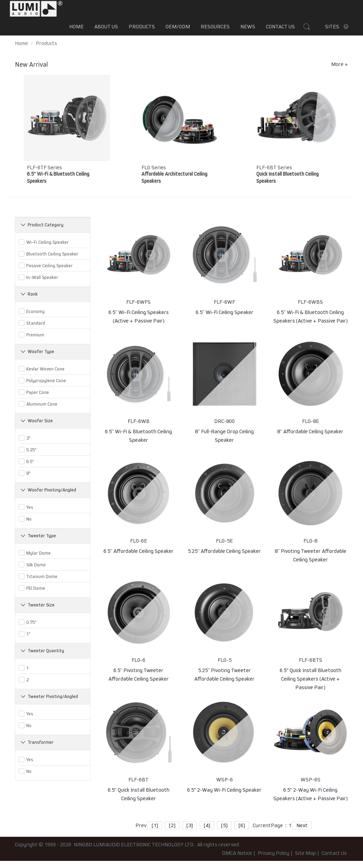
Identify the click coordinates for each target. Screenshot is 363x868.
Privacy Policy (273, 860)
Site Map (305, 860)
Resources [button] (215, 30)
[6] (242, 833)
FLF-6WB (139, 428)
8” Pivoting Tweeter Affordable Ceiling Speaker (311, 562)
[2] (172, 833)
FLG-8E (311, 428)
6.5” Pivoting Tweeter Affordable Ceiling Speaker (139, 681)
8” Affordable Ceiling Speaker (310, 439)
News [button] (248, 30)
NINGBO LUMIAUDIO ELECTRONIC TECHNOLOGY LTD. (134, 852)
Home (76, 30)
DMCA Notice (237, 860)
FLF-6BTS (311, 667)
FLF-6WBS (310, 309)
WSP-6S (311, 787)
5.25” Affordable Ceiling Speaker (224, 558)
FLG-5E (224, 548)
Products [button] (142, 30)
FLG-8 (310, 548)
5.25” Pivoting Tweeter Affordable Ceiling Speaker (224, 681)
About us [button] (106, 30)
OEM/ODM (178, 30)
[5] (224, 833)
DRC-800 (224, 428)
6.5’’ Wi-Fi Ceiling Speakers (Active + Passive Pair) (139, 323)
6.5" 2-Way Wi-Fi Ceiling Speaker (224, 797)
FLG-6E (139, 548)
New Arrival (31, 72)
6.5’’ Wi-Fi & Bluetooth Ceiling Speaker (138, 442)
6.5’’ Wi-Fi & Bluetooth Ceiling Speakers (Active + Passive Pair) (311, 323)
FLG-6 (138, 667)
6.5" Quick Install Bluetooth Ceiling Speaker (139, 801)
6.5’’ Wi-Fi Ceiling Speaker (225, 319)
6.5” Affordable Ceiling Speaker (139, 558)
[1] (155, 833)
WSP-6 (225, 787)
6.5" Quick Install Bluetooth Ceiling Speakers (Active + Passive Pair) (311, 681)
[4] (207, 833)
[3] (189, 833)
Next (302, 833)
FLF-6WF (224, 309)
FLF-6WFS (138, 309)
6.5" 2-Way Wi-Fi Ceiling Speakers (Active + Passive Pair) (311, 801)
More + (340, 71)
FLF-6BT (138, 787)
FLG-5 (225, 667)
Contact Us (280, 30)
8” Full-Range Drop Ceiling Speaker (224, 442)
